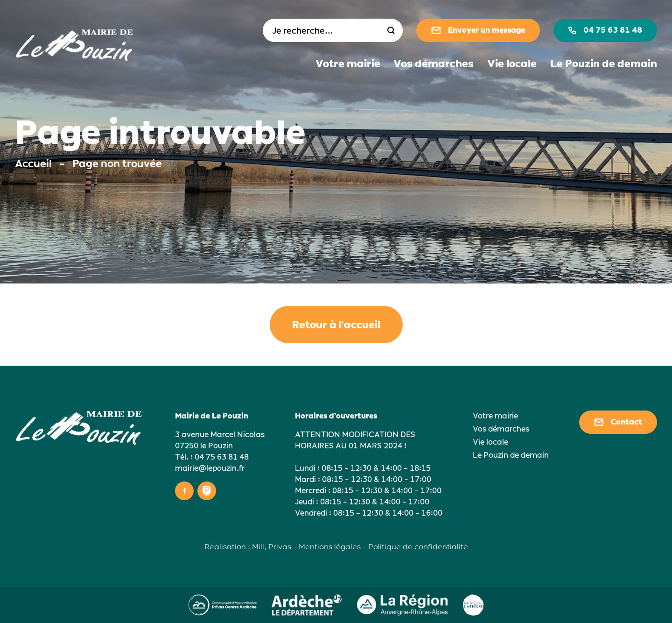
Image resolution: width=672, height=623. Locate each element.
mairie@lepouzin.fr (210, 468)
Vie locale (512, 64)
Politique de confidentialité (418, 547)
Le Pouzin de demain (604, 64)
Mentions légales (330, 547)
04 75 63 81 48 (605, 30)
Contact (618, 422)
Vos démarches (434, 64)
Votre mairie (348, 64)
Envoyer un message (478, 30)
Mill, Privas (272, 547)
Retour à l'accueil (336, 325)
